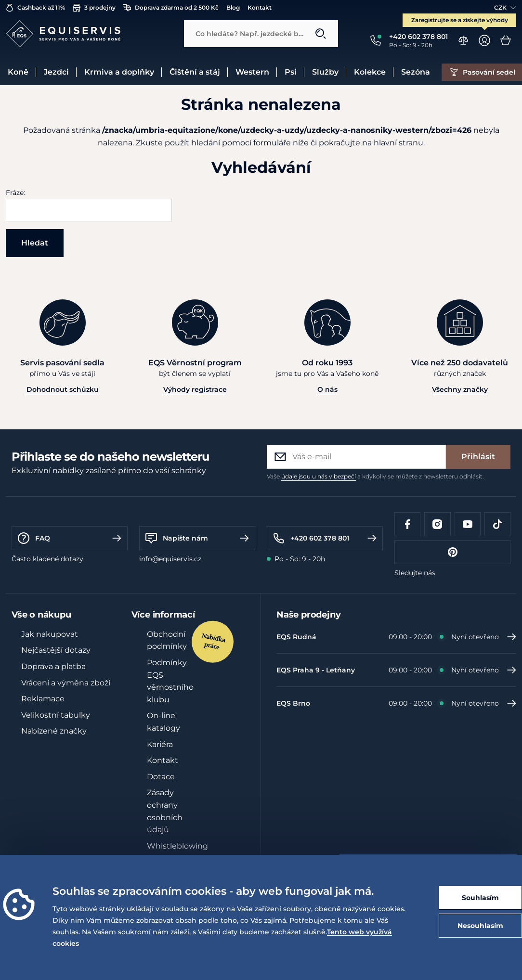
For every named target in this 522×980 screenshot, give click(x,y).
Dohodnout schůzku (63, 389)
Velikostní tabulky (56, 715)
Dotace (161, 777)
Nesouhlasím (480, 926)
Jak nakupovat (50, 634)
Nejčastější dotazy (56, 650)
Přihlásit (478, 457)
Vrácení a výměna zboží (66, 683)
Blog (233, 7)
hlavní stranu (398, 143)
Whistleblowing (177, 846)
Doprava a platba (53, 666)
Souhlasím (480, 898)
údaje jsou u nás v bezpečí (319, 476)
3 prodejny (94, 8)
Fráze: (15, 193)
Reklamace (43, 699)
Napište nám (197, 538)
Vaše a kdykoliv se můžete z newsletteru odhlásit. (375, 476)
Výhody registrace (195, 389)
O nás (327, 389)
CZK (505, 7)
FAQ (70, 538)
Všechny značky (460, 389)
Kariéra (160, 744)
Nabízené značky (54, 731)
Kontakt (260, 7)
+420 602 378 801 (325, 538)
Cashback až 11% (35, 8)
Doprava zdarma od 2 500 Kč (171, 8)
